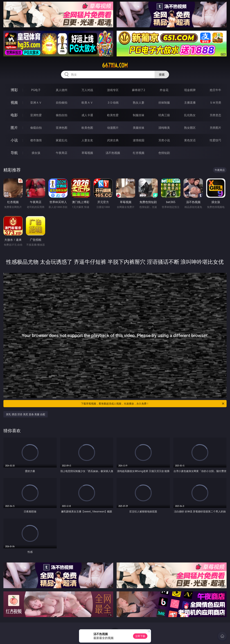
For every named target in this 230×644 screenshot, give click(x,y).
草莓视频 (87, 153)
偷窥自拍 (36, 128)
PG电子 (36, 90)
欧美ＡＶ (87, 103)
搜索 (162, 75)
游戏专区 (113, 90)
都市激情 (36, 140)
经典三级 (164, 115)
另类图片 (215, 128)
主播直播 (190, 103)
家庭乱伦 (62, 140)
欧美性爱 (113, 115)
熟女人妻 (139, 103)
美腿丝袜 (139, 128)
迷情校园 (139, 140)
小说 (14, 140)
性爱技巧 (215, 140)
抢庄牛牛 (215, 90)
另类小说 (164, 140)
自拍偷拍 (62, 103)
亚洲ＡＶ (36, 103)
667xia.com (115, 65)
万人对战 (87, 90)
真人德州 (62, 90)
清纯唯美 (164, 128)
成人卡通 (87, 115)
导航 (14, 153)
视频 (14, 102)
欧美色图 (87, 128)
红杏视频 (139, 153)
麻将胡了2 (138, 90)
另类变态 (215, 115)
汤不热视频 (113, 153)
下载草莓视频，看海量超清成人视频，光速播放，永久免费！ (153, 404)
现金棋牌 (190, 90)
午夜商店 (62, 153)
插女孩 (36, 153)
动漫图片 (113, 128)
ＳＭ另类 (215, 103)
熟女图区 (190, 128)
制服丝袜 (139, 115)
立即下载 (140, 636)
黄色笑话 (190, 140)
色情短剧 (164, 153)
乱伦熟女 (190, 115)
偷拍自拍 (62, 115)
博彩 (14, 90)
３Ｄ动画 (113, 103)
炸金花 (164, 90)
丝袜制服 (164, 103)
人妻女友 (87, 140)
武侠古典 (113, 140)
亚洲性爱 (36, 115)
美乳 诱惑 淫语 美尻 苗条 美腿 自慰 (26, 414)
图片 (14, 128)
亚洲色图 (62, 128)
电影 (14, 115)
